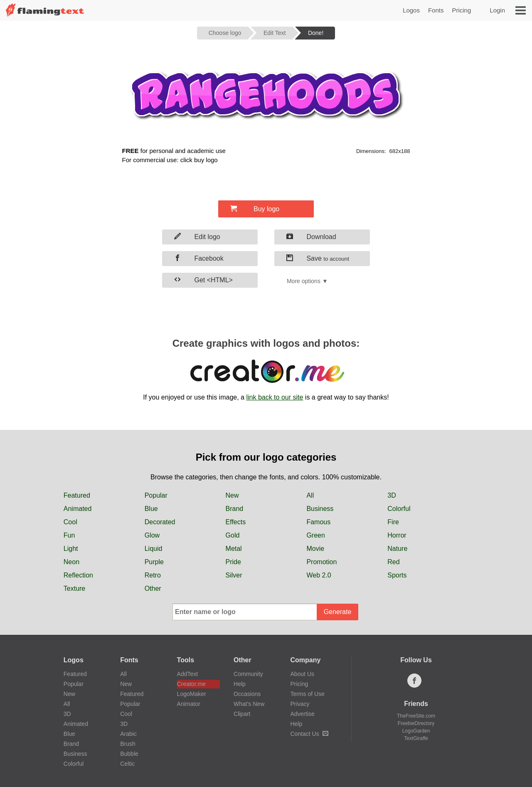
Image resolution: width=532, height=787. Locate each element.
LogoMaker (192, 694)
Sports (397, 575)
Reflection (78, 575)
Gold (233, 535)
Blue (151, 509)
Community (248, 674)
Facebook (199, 258)
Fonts (436, 10)
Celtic (127, 764)
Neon (71, 562)
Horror (397, 535)
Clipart (242, 714)
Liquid (154, 549)
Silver (234, 575)
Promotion (321, 562)
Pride (233, 562)
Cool (70, 522)
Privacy (300, 704)
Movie (315, 549)
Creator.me (191, 684)
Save (318, 258)
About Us (302, 674)
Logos (411, 10)
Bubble (129, 754)
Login (497, 10)
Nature (397, 549)
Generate (338, 612)
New (232, 495)
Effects (236, 522)
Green (315, 535)
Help (240, 684)
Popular (156, 495)
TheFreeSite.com (416, 716)
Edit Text (275, 33)
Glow (152, 535)
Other (153, 588)
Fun (69, 535)
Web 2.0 (319, 575)
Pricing (461, 10)
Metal (234, 549)
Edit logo (197, 237)
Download (311, 237)
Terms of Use (307, 694)
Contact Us (309, 734)
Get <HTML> (203, 280)
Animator (189, 704)
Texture (74, 588)
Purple (154, 562)
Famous (318, 522)
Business (320, 509)
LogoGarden (416, 731)
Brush (128, 744)
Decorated (160, 522)
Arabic (128, 734)
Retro (153, 575)
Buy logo (255, 209)
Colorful (399, 509)
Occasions (247, 694)
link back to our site (275, 397)
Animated (78, 509)
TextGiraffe (416, 738)
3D (392, 495)
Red (393, 562)
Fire (393, 522)
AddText (188, 674)
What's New (249, 704)
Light (71, 549)
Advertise (302, 714)
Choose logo (225, 33)
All (310, 495)
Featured (77, 495)
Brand (235, 509)
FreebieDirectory (416, 723)
